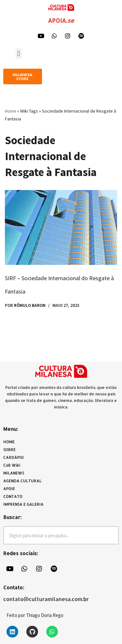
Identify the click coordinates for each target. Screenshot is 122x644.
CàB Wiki (12, 465)
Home (11, 111)
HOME (9, 442)
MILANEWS (15, 473)
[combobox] (61, 535)
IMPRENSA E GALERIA (23, 504)
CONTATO (13, 496)
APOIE (9, 489)
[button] (19, 54)
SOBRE (9, 450)
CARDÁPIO (15, 458)
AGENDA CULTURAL (22, 481)
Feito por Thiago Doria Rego (35, 615)
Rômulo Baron (30, 305)
